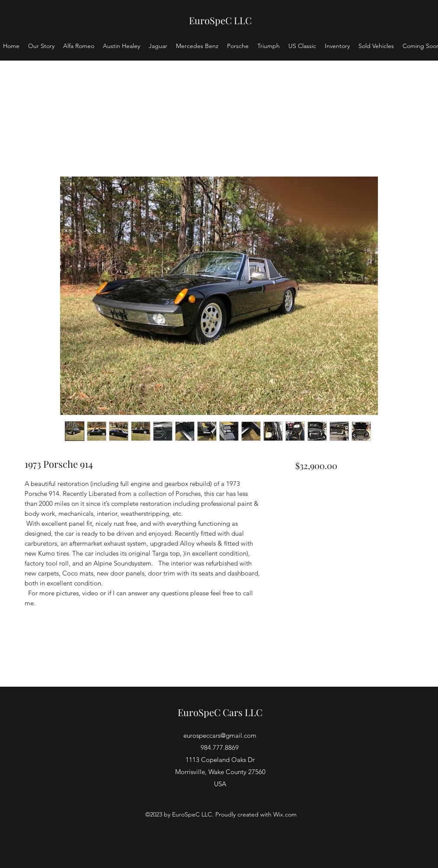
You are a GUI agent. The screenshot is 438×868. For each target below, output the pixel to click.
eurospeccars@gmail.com (220, 735)
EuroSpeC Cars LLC (220, 712)
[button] (422, 49)
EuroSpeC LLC (220, 20)
